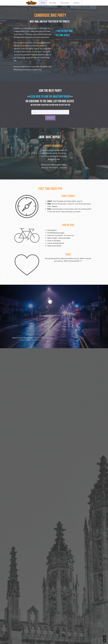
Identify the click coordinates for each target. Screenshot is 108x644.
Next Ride (53, 3)
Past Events (65, 3)
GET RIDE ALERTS (63, 35)
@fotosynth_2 (42, 341)
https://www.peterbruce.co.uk (41, 339)
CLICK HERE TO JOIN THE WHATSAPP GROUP (54, 93)
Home (43, 3)
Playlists (76, 3)
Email (38, 109)
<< (75, 93)
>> (32, 93)
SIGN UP (54, 115)
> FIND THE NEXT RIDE (64, 31)
